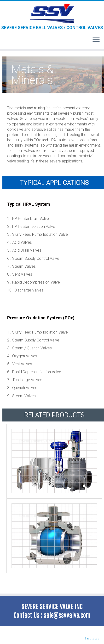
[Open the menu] (96, 40)
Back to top (92, 638)
